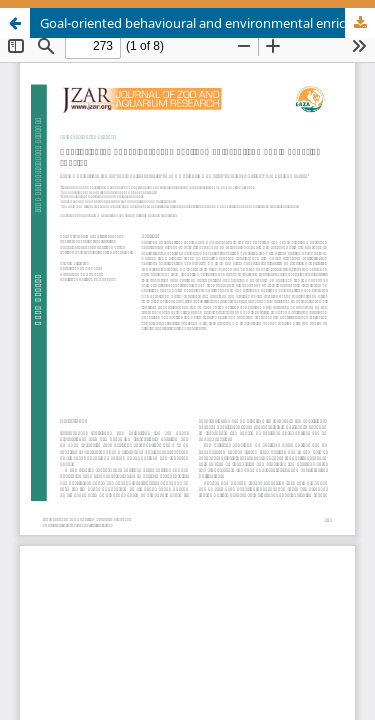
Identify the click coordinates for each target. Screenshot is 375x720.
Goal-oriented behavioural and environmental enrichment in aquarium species (207, 23)
